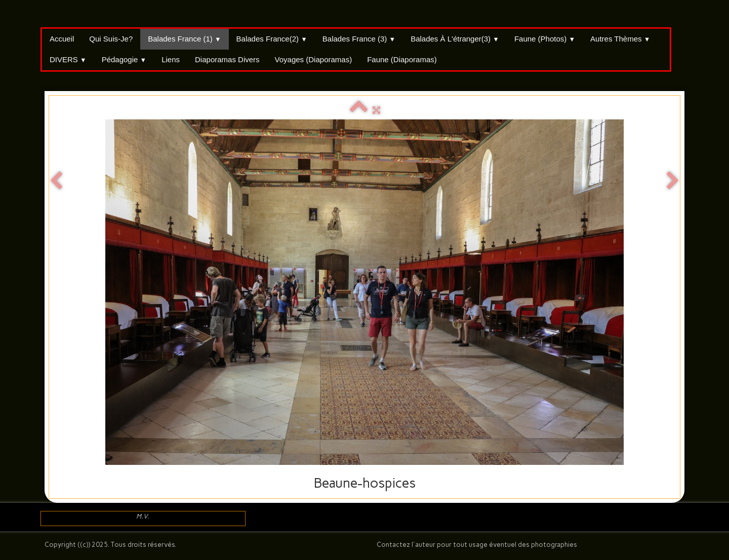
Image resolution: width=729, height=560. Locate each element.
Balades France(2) (272, 39)
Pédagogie (124, 59)
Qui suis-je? (111, 39)
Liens (171, 59)
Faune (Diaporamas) (402, 59)
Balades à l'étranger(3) (455, 39)
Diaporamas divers (227, 59)
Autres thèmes (620, 39)
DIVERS (68, 59)
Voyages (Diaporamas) (314, 59)
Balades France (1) (184, 39)
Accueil (62, 39)
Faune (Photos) (545, 39)
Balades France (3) (359, 39)
